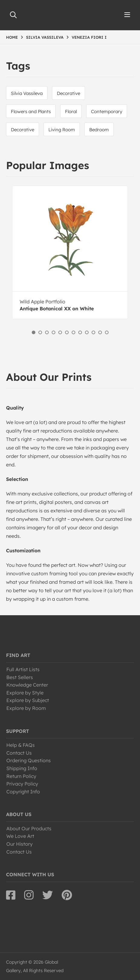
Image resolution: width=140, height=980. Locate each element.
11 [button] (100, 332)
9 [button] (87, 332)
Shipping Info (22, 768)
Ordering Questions (29, 760)
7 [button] (73, 332)
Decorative (68, 93)
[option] (70, 252)
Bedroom (99, 130)
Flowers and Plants (31, 111)
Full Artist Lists (23, 669)
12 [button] (107, 332)
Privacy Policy (22, 784)
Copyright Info (23, 792)
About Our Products (29, 828)
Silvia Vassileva (27, 93)
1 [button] (34, 332)
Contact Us (19, 753)
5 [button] (60, 332)
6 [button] (67, 332)
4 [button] (54, 332)
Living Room (62, 130)
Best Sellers (20, 677)
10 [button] (93, 332)
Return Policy (21, 776)
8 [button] (80, 332)
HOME (12, 37)
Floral (71, 111)
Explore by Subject (28, 700)
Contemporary (107, 111)
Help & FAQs (21, 745)
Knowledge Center (27, 685)
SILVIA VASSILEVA (45, 37)
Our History (20, 844)
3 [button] (47, 332)
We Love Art (20, 836)
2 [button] (40, 332)
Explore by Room (26, 708)
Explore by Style (25, 693)
